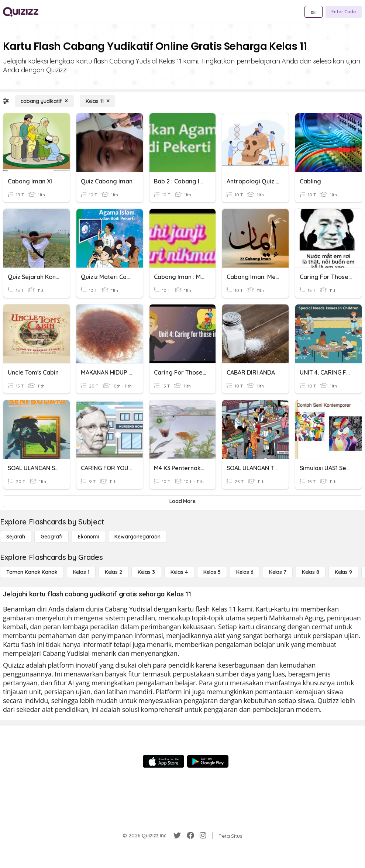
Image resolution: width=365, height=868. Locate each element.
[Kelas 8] (311, 572)
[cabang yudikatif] (44, 101)
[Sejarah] (16, 537)
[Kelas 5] (212, 572)
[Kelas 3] (146, 572)
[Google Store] (208, 761)
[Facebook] (190, 836)
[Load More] (182, 501)
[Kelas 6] (245, 572)
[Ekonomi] (88, 537)
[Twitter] (177, 836)
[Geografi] (51, 537)
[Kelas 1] (81, 572)
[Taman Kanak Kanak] (32, 572)
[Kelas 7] (278, 572)
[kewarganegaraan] (137, 537)
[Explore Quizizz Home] (21, 12)
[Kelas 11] (98, 101)
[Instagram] (203, 836)
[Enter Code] (344, 12)
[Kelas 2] (113, 572)
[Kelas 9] (343, 572)
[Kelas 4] (179, 572)
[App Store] (163, 761)
